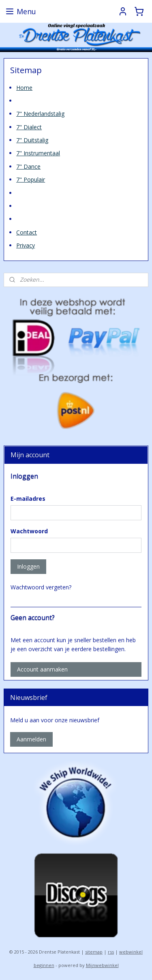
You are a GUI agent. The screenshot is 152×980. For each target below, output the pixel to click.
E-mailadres (28, 499)
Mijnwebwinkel (102, 965)
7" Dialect (29, 127)
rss (111, 952)
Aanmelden (31, 739)
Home (24, 87)
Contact (27, 232)
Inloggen (28, 566)
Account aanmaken (42, 669)
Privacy (26, 245)
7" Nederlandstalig (40, 114)
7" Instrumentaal (38, 153)
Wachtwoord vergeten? (41, 587)
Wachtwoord (29, 531)
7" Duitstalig (32, 140)
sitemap (94, 952)
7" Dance (28, 166)
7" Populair (31, 179)
